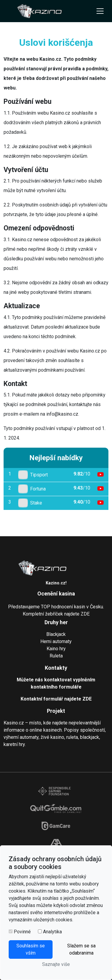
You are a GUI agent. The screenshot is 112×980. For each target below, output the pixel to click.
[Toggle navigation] (100, 11)
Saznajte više (56, 964)
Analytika (52, 932)
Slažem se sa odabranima (81, 949)
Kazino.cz (56, 583)
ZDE (85, 614)
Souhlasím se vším (31, 949)
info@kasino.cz (62, 414)
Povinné (22, 932)
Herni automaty (56, 641)
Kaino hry (56, 649)
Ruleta (56, 656)
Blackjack (56, 634)
